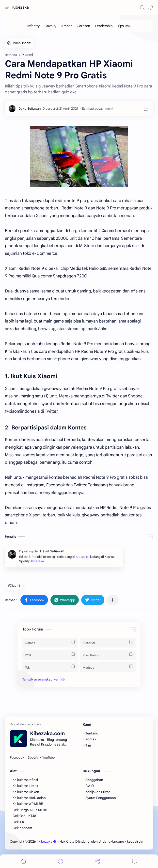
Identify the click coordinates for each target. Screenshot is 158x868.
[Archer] (67, 26)
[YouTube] (48, 758)
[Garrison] (83, 26)
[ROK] (50, 655)
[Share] (97, 861)
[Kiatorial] (108, 643)
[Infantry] (33, 26)
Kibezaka (21, 7)
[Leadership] (104, 26)
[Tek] (50, 667)
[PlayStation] (108, 655)
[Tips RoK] (124, 26)
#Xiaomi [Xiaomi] (14, 586)
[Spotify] (33, 758)
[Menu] (61, 861)
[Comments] (135, 861)
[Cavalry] (50, 26)
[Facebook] (17, 758)
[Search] (142, 7)
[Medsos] (108, 667)
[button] (151, 7)
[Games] (50, 643)
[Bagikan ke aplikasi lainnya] (113, 600)
